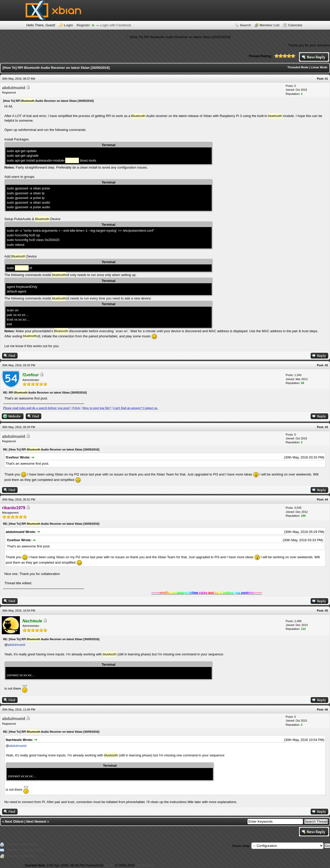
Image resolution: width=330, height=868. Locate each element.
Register (83, 25)
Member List (270, 25)
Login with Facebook (116, 25)
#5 (326, 611)
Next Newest (36, 821)
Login (68, 25)
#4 (326, 499)
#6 (326, 710)
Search (245, 25)
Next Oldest (14, 821)
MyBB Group (145, 865)
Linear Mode (319, 67)
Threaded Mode (298, 67)
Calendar (295, 25)
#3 (326, 427)
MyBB (109, 865)
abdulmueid (14, 88)
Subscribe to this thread (22, 856)
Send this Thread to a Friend (25, 850)
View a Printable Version (22, 844)
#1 (326, 79)
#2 (326, 365)
